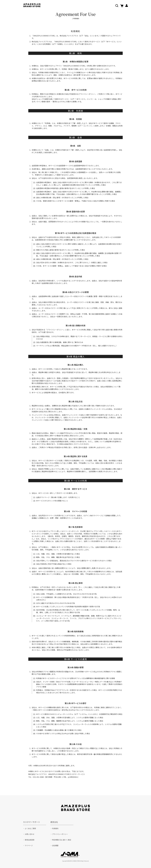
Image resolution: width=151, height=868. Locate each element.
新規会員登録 (30, 840)
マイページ (29, 845)
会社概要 (55, 845)
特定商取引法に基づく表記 (62, 840)
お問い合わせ (30, 834)
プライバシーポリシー (60, 834)
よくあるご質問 (30, 828)
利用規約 (55, 828)
